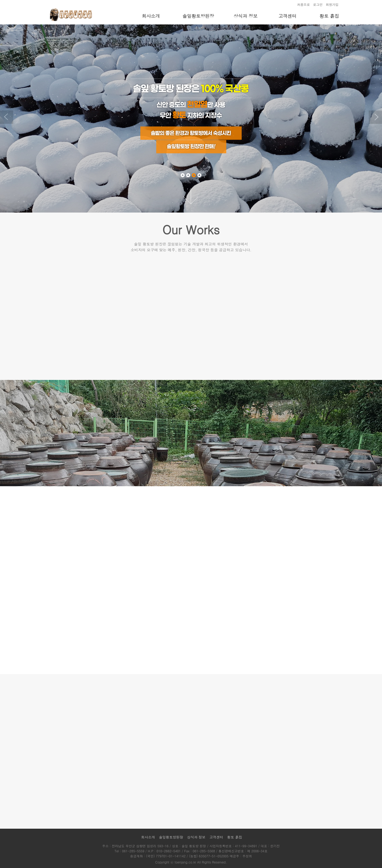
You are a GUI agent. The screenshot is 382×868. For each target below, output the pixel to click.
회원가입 (332, 4)
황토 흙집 (329, 16)
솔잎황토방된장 (198, 16)
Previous (7, 117)
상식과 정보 (246, 16)
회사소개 (151, 16)
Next (375, 117)
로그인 (318, 4)
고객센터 (287, 16)
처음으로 (303, 4)
